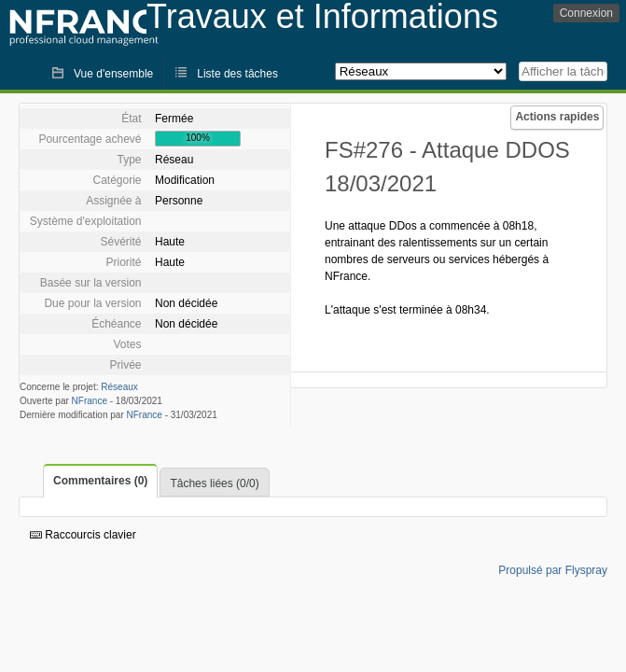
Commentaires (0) (100, 481)
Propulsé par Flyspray (553, 570)
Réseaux (119, 387)
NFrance (90, 401)
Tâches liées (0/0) (214, 483)
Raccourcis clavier (83, 535)
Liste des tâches (237, 74)
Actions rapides (557, 117)
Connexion (586, 13)
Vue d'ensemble (113, 74)
